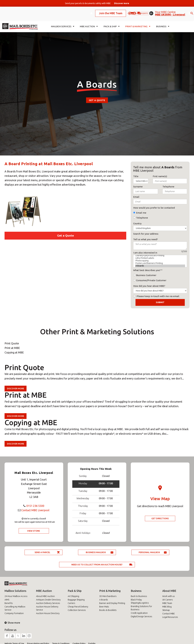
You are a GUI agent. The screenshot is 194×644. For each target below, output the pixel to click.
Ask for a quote (132, 11)
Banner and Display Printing (112, 603)
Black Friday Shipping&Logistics (140, 601)
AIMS (7, 600)
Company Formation (14, 613)
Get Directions (160, 518)
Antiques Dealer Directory (48, 600)
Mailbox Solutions (15, 591)
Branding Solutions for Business (141, 608)
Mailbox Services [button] (63, 22)
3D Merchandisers (108, 596)
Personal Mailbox (149, 552)
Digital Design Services (141, 616)
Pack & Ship (75, 591)
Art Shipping (73, 596)
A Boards (160, 266)
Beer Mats (104, 607)
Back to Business (139, 596)
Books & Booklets (108, 610)
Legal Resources (170, 617)
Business (136, 591)
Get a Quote (97, 100)
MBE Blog (167, 607)
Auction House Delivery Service (47, 608)
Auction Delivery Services (48, 603)
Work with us (169, 596)
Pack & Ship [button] (112, 22)
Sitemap (166, 610)
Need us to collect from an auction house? (97, 565)
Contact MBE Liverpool (35, 510)
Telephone (142, 218)
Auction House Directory (48, 613)
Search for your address (146, 234)
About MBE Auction (45, 596)
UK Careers (168, 600)
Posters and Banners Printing (160, 263)
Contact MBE (169, 614)
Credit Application (139, 613)
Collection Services (77, 610)
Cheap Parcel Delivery (78, 607)
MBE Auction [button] (89, 22)
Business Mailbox (96, 552)
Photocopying (160, 261)
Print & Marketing (110, 591)
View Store (33, 531)
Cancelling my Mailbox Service (15, 608)
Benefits (9, 603)
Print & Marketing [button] (138, 22)
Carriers (71, 603)
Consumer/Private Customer (151, 280)
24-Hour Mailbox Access (16, 596)
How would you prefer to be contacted (154, 208)
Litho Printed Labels (160, 258)
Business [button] (163, 22)
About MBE (169, 591)
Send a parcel (42, 552)
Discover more (16, 389)
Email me (141, 213)
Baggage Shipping (76, 600)
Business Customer (146, 275)
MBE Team (167, 603)
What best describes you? (147, 270)
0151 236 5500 (35, 506)
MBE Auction (44, 591)
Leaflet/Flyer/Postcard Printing (160, 256)
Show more (12, 623)
